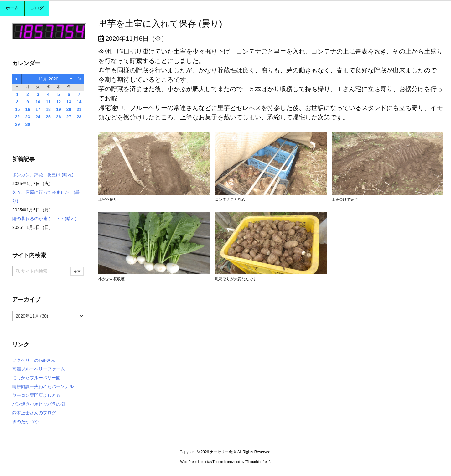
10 (38, 102)
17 (38, 109)
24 (38, 117)
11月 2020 (48, 79)
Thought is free (257, 462)
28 (79, 117)
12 (59, 102)
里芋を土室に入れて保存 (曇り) (160, 24)
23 (28, 117)
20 (69, 109)
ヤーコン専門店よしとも (36, 395)
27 (69, 117)
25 (48, 117)
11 (48, 102)
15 (18, 109)
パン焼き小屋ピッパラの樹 (39, 404)
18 (48, 109)
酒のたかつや (25, 422)
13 (69, 102)
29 (18, 124)
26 (59, 117)
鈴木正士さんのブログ (34, 413)
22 (18, 117)
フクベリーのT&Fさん (34, 360)
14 (79, 102)
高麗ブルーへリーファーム (39, 369)
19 (59, 109)
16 (28, 109)
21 (79, 109)
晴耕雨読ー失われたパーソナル (43, 386)
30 (28, 124)
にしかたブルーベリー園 (36, 378)
